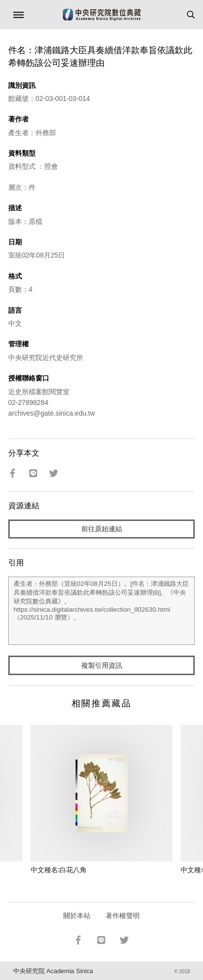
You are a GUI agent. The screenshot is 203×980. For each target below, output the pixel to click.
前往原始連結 (102, 529)
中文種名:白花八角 (59, 870)
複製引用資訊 (102, 665)
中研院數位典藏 (102, 15)
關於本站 (77, 916)
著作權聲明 (123, 916)
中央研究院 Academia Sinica (53, 971)
